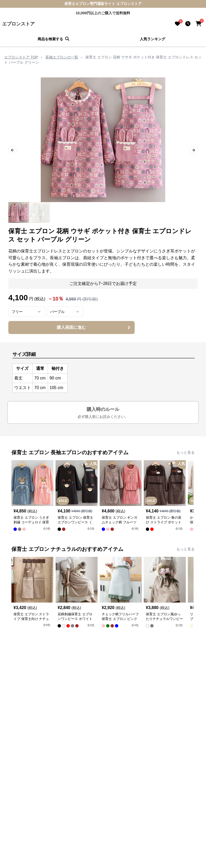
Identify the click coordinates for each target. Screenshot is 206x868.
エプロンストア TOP (21, 57)
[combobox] (26, 312)
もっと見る (186, 452)
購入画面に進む (94, 328)
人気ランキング (153, 39)
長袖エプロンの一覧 (62, 57)
